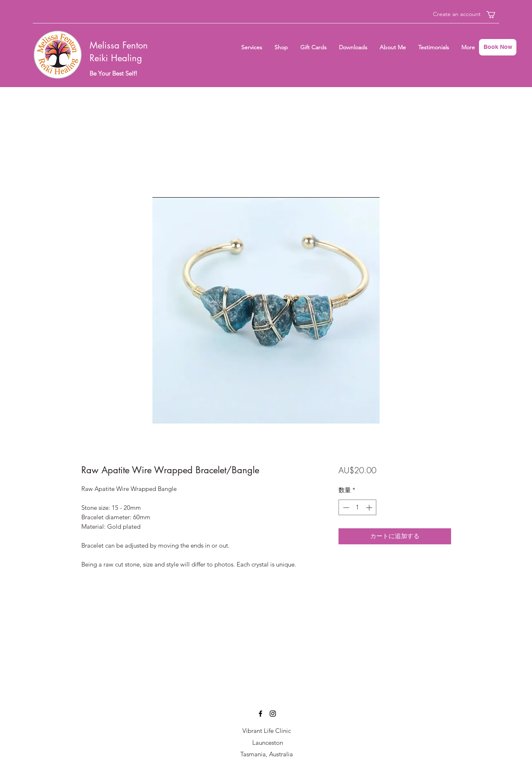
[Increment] (370, 508)
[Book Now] (498, 47)
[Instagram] (273, 714)
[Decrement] (345, 508)
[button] (495, 15)
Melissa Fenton (119, 45)
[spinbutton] (358, 508)
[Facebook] (260, 714)
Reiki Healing (116, 58)
